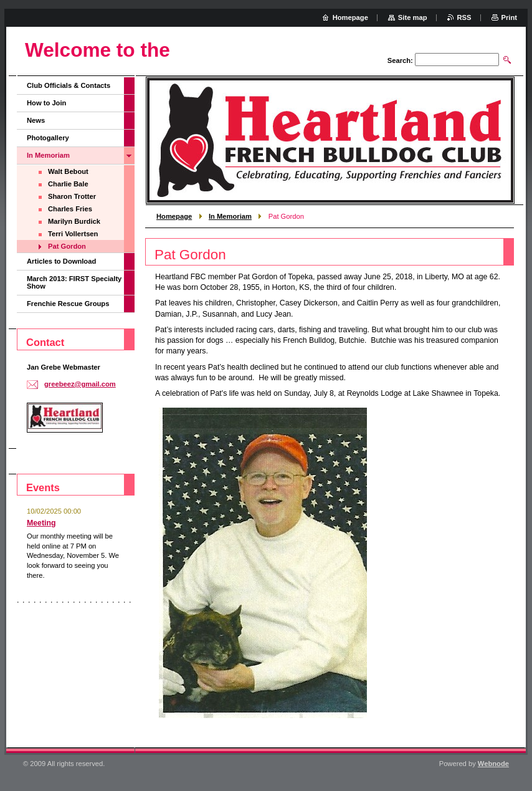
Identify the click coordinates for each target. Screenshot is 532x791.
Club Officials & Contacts (69, 85)
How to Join (46, 103)
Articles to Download (61, 261)
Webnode (493, 764)
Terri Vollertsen (73, 234)
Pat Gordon (67, 246)
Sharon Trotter (72, 196)
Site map (413, 17)
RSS (464, 17)
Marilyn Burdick (74, 221)
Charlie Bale (68, 184)
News (36, 120)
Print (509, 17)
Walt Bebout (68, 171)
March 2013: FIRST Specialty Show (74, 282)
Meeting (41, 523)
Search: (400, 60)
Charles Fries (70, 209)
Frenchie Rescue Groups (68, 304)
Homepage (174, 216)
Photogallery (48, 138)
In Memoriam (230, 216)
